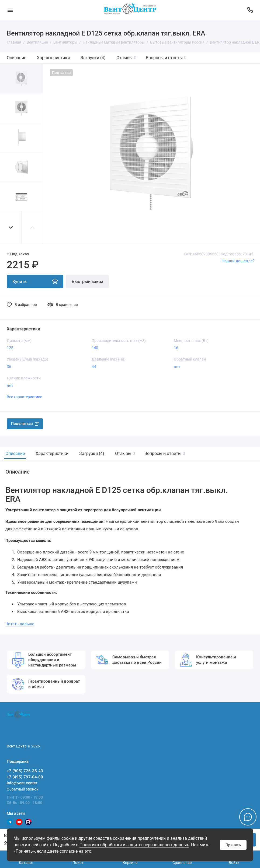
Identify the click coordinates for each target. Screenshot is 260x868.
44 (94, 367)
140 (95, 348)
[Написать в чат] (248, 817)
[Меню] (10, 10)
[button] (11, 227)
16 (176, 348)
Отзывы (126, 58)
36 (9, 367)
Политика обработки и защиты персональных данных (134, 845)
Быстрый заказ (87, 282)
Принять (233, 845)
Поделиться (25, 424)
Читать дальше (20, 624)
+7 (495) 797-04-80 (25, 777)
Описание (16, 58)
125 (10, 348)
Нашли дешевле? (238, 261)
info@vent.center (22, 783)
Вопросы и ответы (166, 58)
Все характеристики (25, 397)
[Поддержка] (250, 10)
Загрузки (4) (93, 58)
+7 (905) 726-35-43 (25, 771)
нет (177, 367)
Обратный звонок (23, 789)
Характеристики (53, 58)
